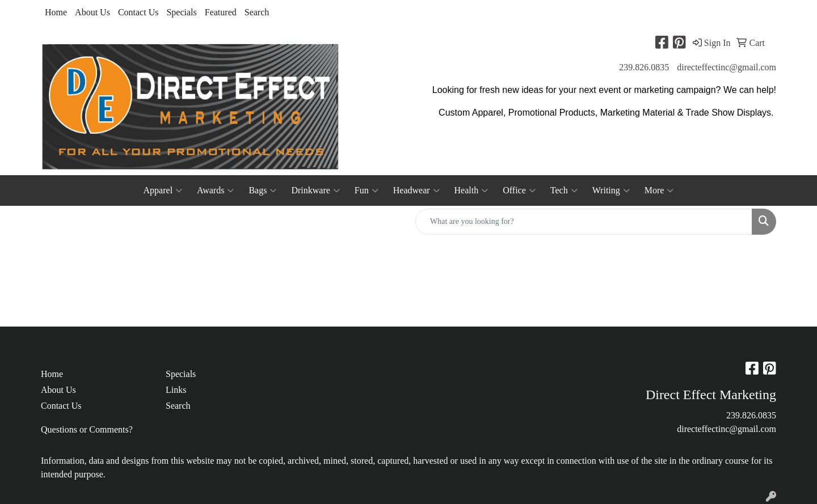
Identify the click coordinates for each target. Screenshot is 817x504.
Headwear (416, 190)
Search (257, 12)
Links (176, 390)
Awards (215, 190)
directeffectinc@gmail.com (727, 67)
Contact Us (138, 12)
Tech (564, 190)
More (659, 190)
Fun (367, 190)
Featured (221, 12)
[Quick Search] (584, 222)
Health (471, 190)
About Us (92, 12)
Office (519, 190)
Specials (181, 12)
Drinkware (315, 190)
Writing (611, 190)
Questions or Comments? (87, 429)
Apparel (163, 190)
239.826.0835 (644, 67)
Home (56, 12)
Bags (262, 190)
